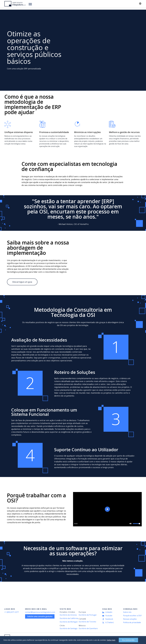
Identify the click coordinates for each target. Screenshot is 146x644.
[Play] (107, 509)
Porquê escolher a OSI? (132, 616)
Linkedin (109, 612)
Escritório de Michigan (69, 622)
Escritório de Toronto (87, 622)
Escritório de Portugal (88, 615)
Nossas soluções (130, 619)
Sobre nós (127, 612)
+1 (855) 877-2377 (12, 612)
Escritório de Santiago (69, 628)
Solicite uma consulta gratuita (40, 616)
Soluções (33, 4)
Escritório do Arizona (68, 615)
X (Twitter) (110, 622)
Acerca (80, 4)
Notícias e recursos (64, 4)
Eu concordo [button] (125, 640)
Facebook (109, 619)
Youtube (109, 616)
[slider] (136, 524)
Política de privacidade (132, 622)
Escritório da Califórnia (69, 618)
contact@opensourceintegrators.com (40, 612)
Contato (130, 4)
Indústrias (46, 4)
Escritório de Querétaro (88, 628)
